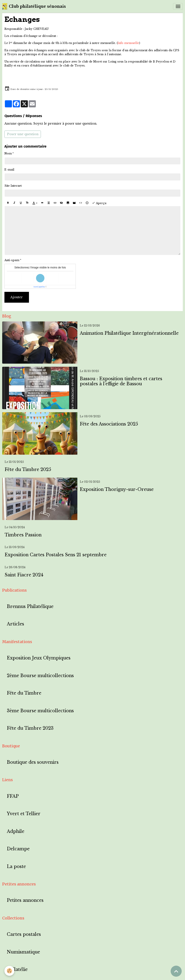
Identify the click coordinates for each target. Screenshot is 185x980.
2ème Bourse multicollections (40, 676)
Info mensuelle (128, 43)
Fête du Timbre (24, 693)
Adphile (16, 831)
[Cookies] (9, 971)
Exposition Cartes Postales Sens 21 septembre (56, 555)
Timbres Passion (23, 535)
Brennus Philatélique (30, 607)
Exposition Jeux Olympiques (39, 658)
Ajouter (17, 297)
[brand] (34, 6)
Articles (15, 624)
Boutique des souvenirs (33, 762)
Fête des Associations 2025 (109, 424)
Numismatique (23, 952)
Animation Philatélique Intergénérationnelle (129, 333)
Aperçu (99, 203)
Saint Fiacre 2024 (24, 575)
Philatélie (17, 970)
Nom (8, 153)
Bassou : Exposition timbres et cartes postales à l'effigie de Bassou (121, 381)
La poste (16, 867)
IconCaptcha (39, 287)
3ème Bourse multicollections (40, 711)
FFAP (13, 796)
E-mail (9, 170)
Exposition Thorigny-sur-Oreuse (117, 489)
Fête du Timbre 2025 (28, 470)
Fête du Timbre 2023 (30, 728)
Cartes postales (24, 934)
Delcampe (18, 849)
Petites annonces (25, 900)
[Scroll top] (176, 971)
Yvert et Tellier (24, 814)
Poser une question (23, 134)
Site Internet (13, 186)
